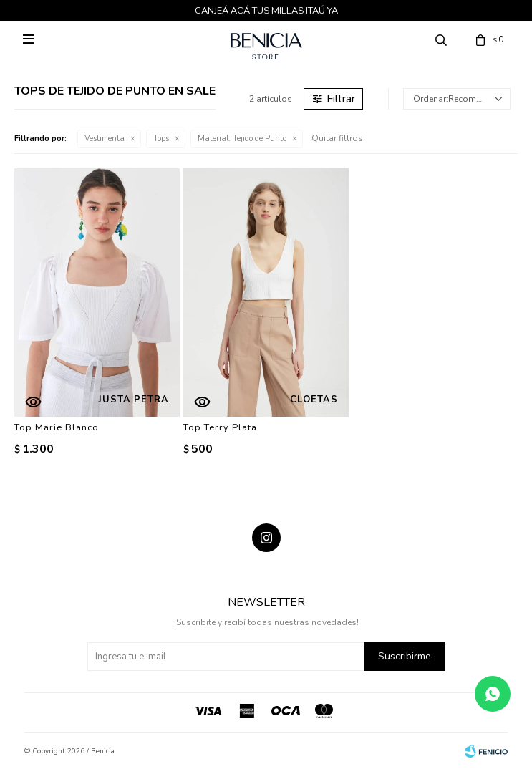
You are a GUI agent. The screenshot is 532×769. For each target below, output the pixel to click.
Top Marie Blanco (57, 427)
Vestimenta (105, 139)
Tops (161, 139)
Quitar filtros (337, 138)
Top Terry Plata (220, 427)
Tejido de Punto (242, 139)
